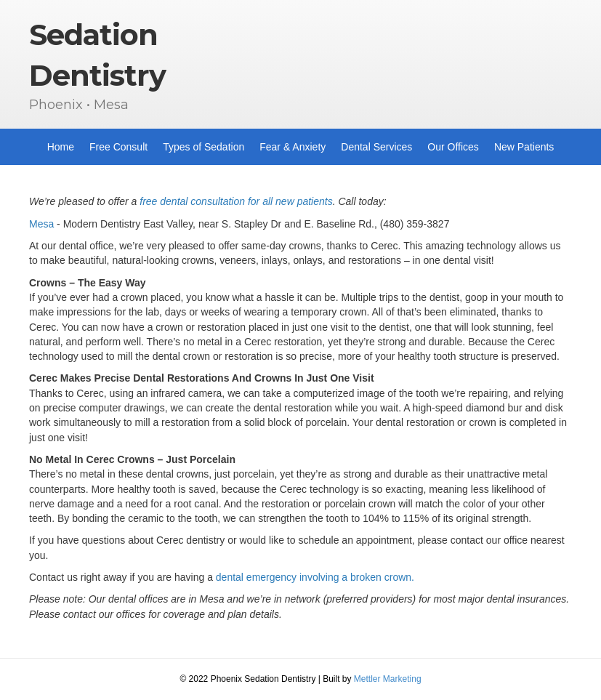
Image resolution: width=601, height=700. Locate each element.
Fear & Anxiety (293, 147)
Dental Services (376, 147)
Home (61, 147)
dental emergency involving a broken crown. (315, 577)
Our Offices (453, 147)
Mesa (41, 224)
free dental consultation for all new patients (236, 201)
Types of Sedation (203, 147)
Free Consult (118, 147)
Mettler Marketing (388, 679)
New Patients (524, 147)
